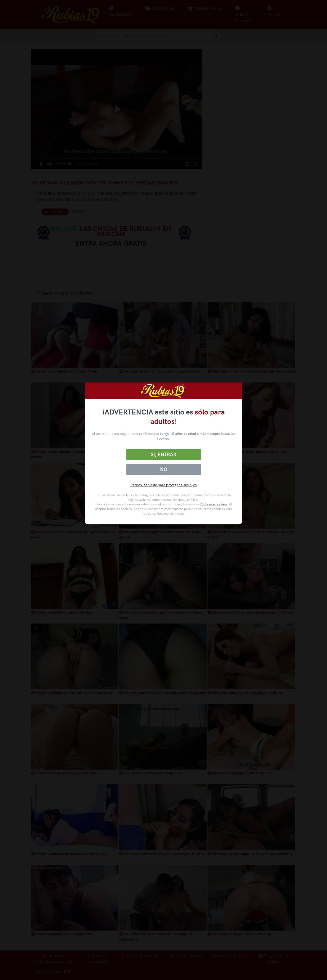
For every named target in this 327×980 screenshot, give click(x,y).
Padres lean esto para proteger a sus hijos (164, 485)
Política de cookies (213, 504)
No (164, 469)
